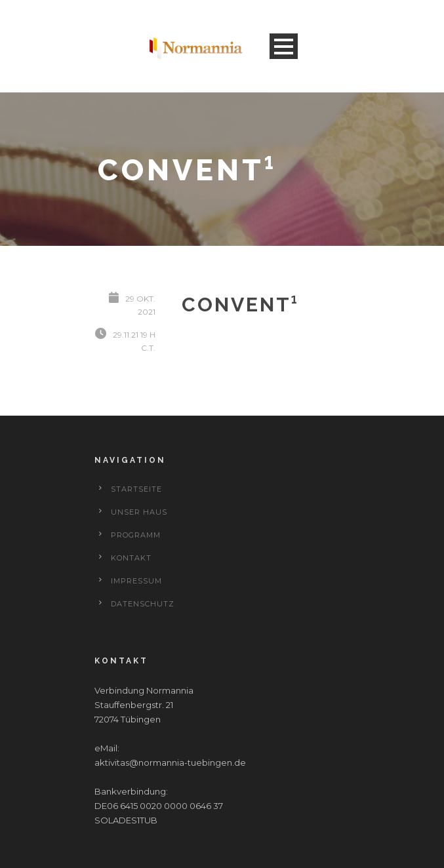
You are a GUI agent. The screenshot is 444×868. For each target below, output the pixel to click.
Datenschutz (143, 604)
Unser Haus (139, 512)
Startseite (136, 489)
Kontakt (131, 558)
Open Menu (284, 46)
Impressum (136, 581)
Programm (136, 535)
